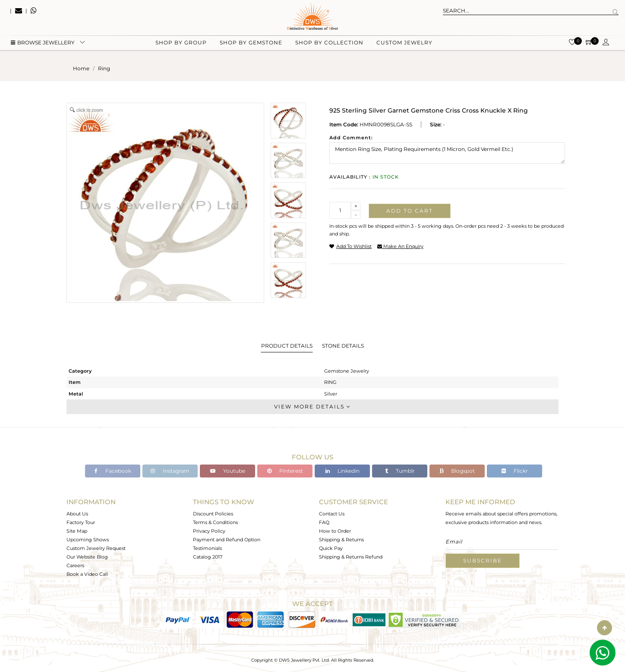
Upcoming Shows (88, 540)
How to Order (335, 531)
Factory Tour (81, 522)
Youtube (228, 471)
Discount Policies (213, 514)
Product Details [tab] (287, 346)
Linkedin (342, 471)
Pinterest (285, 471)
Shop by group (181, 43)
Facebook (113, 471)
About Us (77, 514)
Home (81, 68)
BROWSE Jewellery (43, 43)
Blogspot (457, 471)
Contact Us (332, 514)
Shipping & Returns (341, 540)
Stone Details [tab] (343, 346)
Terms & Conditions (215, 522)
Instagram (170, 471)
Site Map (77, 531)
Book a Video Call (87, 574)
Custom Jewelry (404, 43)
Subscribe (483, 561)
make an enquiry (400, 246)
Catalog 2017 (208, 557)
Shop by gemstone (251, 43)
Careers (75, 565)
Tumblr (400, 471)
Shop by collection (329, 43)
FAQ (324, 522)
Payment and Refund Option (227, 540)
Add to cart (410, 211)
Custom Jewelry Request (96, 548)
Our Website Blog (87, 557)
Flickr (515, 471)
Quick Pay (331, 548)
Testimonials (207, 548)
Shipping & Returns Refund (351, 557)
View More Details (312, 407)
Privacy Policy (209, 531)
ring (104, 68)
